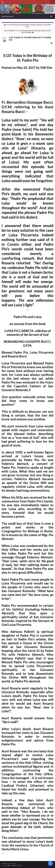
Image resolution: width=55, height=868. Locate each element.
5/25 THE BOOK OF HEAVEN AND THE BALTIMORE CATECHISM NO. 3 (29, 26)
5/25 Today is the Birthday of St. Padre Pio (28, 58)
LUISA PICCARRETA (28, 333)
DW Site (46, 68)
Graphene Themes (16, 865)
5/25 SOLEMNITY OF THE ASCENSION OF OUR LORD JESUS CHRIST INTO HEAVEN (28, 31)
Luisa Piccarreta (7, 16)
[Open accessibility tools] (50, 863)
